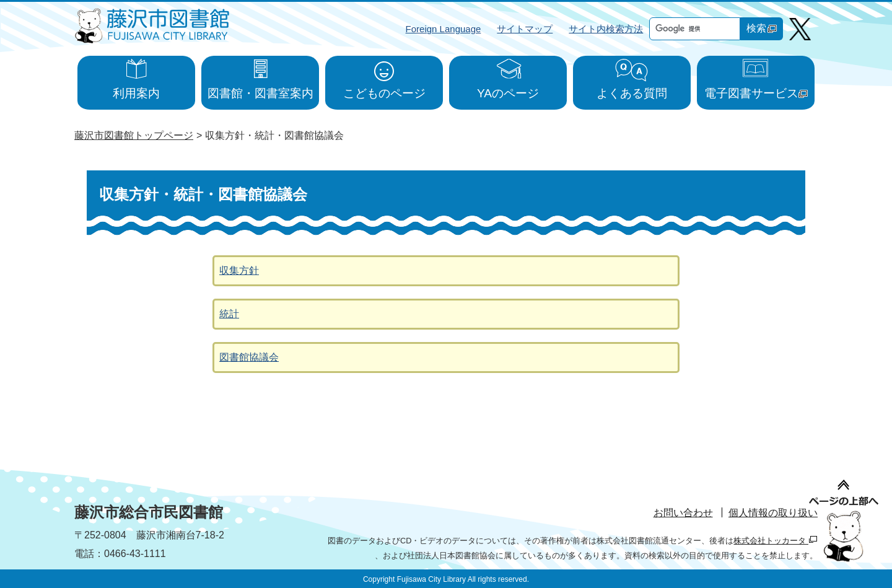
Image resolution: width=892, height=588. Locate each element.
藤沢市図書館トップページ (134, 135)
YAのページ (508, 93)
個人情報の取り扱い (773, 513)
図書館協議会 (249, 357)
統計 (229, 314)
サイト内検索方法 (606, 29)
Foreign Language (444, 29)
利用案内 (136, 93)
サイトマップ (525, 29)
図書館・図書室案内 (260, 93)
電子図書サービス (756, 93)
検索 (762, 28)
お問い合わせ (683, 513)
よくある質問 (632, 93)
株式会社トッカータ (776, 541)
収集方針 (239, 270)
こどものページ (384, 93)
